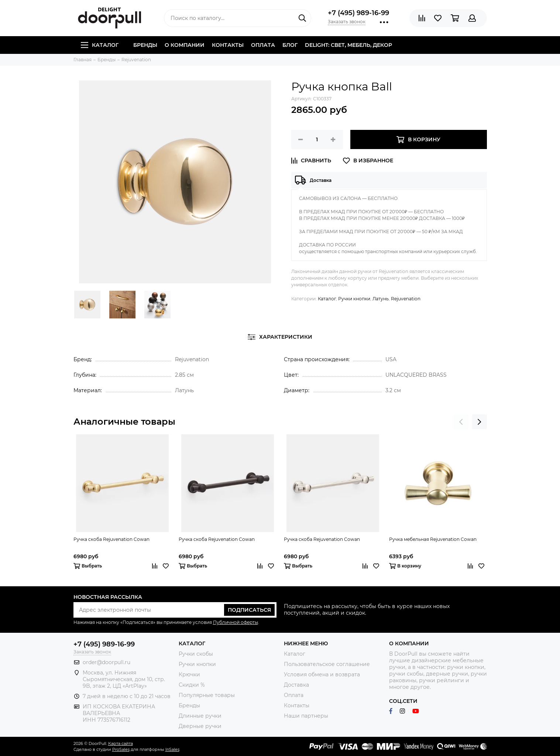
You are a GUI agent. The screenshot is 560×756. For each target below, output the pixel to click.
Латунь (381, 299)
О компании (185, 45)
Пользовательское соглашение (327, 664)
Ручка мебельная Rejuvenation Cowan (433, 539)
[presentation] (461, 422)
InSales (172, 749)
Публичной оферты (236, 622)
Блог (290, 45)
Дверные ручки (200, 726)
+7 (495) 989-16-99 (358, 13)
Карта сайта (121, 743)
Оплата (263, 45)
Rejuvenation (406, 299)
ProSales (121, 749)
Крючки (189, 674)
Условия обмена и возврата (322, 674)
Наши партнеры (306, 716)
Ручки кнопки (354, 299)
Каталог (100, 45)
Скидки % (192, 685)
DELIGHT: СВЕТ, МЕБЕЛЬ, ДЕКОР (348, 45)
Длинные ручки (200, 716)
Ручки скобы (196, 654)
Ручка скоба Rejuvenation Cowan (111, 539)
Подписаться (249, 610)
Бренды (145, 45)
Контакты (228, 45)
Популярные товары (207, 695)
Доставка (296, 685)
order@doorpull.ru (106, 662)
